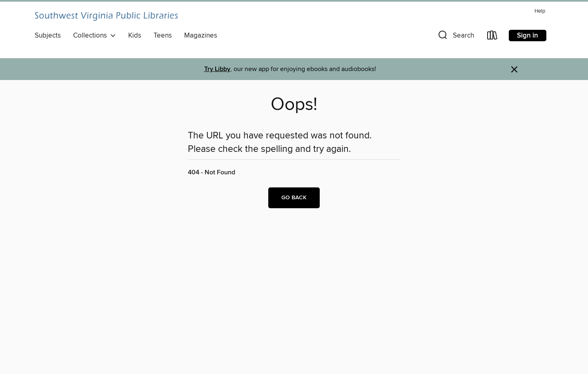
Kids (135, 36)
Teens (163, 36)
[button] (455, 37)
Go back (294, 198)
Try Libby (217, 69)
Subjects (48, 36)
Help (540, 11)
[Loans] (492, 37)
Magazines (201, 36)
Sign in (528, 36)
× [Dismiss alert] (514, 70)
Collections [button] (95, 36)
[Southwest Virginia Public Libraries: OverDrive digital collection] (106, 16)
